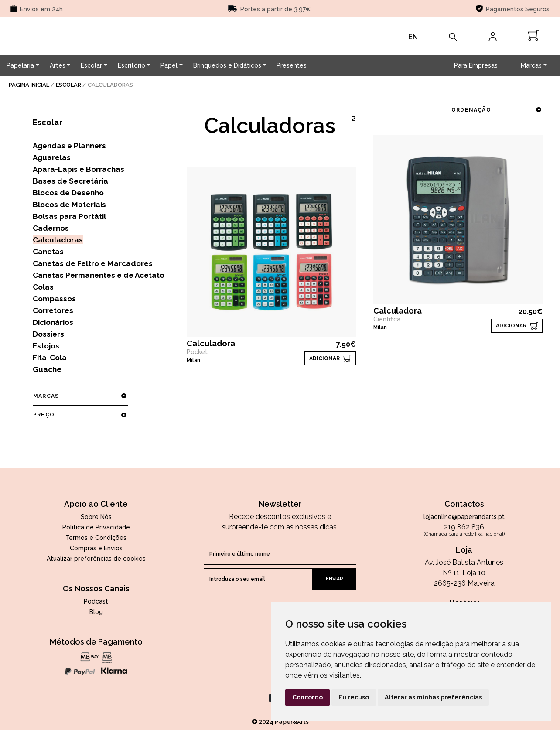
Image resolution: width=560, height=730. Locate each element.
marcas (80, 396)
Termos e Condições (96, 538)
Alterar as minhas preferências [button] (433, 697)
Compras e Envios (96, 548)
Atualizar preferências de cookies (96, 559)
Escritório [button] (131, 65)
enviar (335, 579)
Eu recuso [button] (354, 697)
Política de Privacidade (96, 527)
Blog (96, 612)
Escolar (68, 85)
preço (80, 415)
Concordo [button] (307, 697)
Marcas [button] (531, 65)
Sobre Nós (96, 517)
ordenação (497, 110)
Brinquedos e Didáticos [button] (227, 65)
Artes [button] (58, 65)
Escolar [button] (91, 65)
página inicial (29, 85)
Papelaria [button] (20, 65)
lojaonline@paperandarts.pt (464, 517)
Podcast (96, 601)
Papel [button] (169, 65)
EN (413, 37)
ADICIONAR (324, 358)
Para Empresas (476, 65)
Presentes (292, 65)
